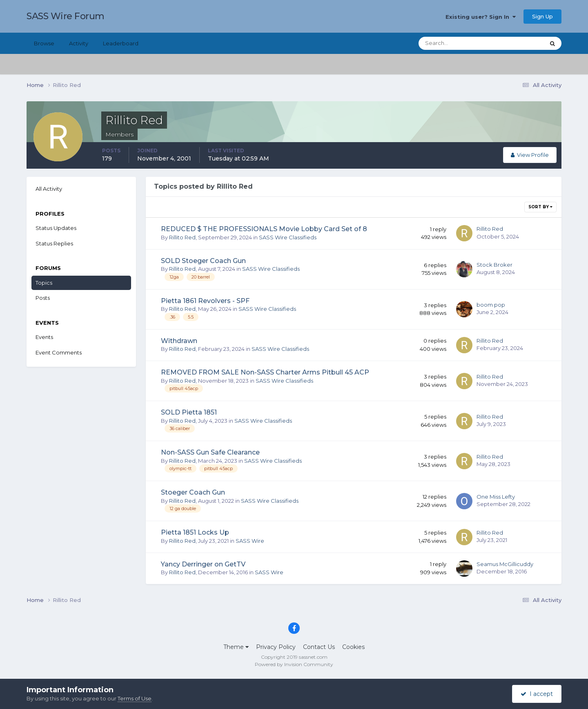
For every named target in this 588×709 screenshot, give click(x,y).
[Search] (455, 43)
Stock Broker (494, 265)
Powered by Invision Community (294, 664)
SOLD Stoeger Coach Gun (203, 261)
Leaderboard (121, 43)
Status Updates (56, 228)
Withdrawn (179, 341)
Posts (43, 298)
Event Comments (59, 352)
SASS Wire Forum (66, 16)
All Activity (49, 189)
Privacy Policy (276, 647)
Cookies (353, 647)
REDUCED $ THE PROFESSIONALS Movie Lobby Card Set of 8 (264, 229)
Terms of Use (135, 698)
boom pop (491, 305)
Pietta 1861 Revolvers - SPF (205, 301)
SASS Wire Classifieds (288, 237)
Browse (44, 43)
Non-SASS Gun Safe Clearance (210, 452)
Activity (79, 43)
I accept (537, 694)
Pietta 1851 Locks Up (195, 532)
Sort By (540, 207)
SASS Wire (250, 541)
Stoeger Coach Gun (193, 492)
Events (44, 337)
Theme (236, 647)
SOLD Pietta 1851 (189, 412)
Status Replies (54, 243)
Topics (44, 283)
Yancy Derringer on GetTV (203, 564)
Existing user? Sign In (481, 17)
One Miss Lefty (496, 497)
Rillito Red (182, 237)
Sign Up (542, 16)
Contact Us (319, 647)
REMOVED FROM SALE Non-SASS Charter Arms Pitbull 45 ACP (265, 372)
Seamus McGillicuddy (505, 564)
